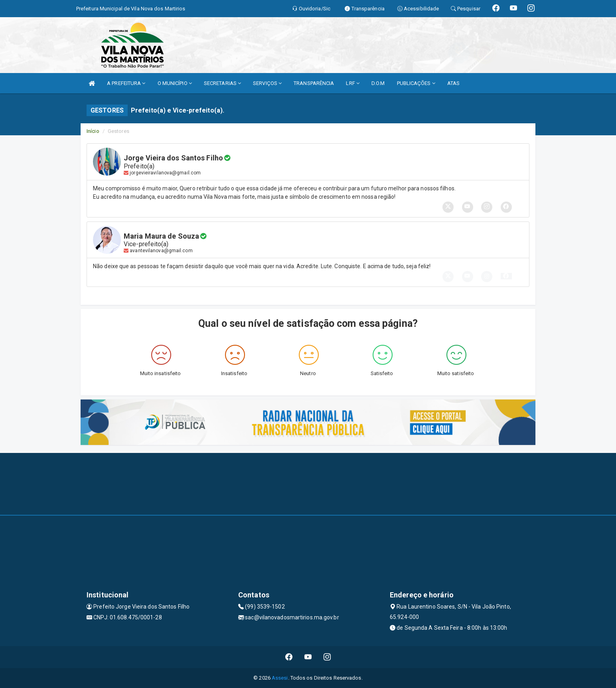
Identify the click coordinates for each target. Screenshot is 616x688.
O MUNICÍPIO (175, 83)
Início (93, 131)
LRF (353, 83)
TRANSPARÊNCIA (314, 83)
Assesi (280, 678)
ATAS (453, 83)
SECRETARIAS (222, 83)
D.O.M (378, 83)
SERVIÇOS (267, 83)
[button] (506, 276)
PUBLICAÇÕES (416, 83)
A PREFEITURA (126, 83)
